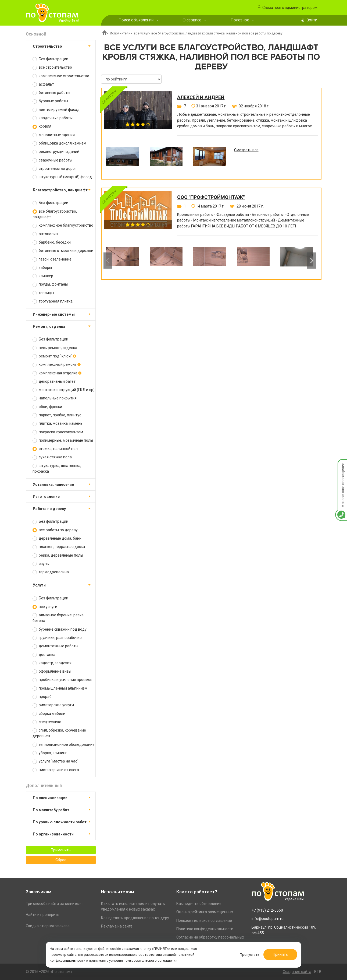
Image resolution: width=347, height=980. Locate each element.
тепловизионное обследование (64, 745)
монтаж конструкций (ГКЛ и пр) (64, 390)
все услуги (45, 607)
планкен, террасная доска (59, 547)
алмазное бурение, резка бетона (58, 618)
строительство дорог (54, 169)
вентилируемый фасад (56, 110)
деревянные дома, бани (57, 538)
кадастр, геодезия (52, 663)
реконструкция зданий (56, 152)
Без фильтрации (50, 59)
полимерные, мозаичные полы (63, 440)
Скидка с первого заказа (48, 926)
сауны (41, 564)
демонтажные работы (55, 646)
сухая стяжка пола (52, 457)
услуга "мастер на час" (56, 761)
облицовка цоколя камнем (59, 143)
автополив (45, 234)
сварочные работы (52, 160)
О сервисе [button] (194, 20)
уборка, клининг (50, 753)
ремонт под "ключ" (54, 356)
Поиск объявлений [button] (138, 20)
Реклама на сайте (117, 926)
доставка (44, 655)
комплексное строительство (61, 76)
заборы (42, 268)
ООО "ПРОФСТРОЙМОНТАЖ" (211, 197)
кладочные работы (53, 118)
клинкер (43, 276)
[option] (123, 160)
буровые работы (50, 101)
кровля (42, 126)
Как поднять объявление (199, 904)
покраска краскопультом (58, 432)
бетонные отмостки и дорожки (63, 251)
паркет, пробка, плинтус (57, 415)
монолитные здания (54, 135)
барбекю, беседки (52, 242)
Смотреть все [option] (246, 150)
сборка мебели (49, 714)
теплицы (43, 293)
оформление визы (52, 671)
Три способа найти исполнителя (54, 904)
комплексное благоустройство (63, 225)
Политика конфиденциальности (205, 929)
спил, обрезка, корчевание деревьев (59, 733)
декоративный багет (54, 382)
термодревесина (51, 572)
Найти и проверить (43, 915)
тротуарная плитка (53, 301)
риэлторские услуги (53, 705)
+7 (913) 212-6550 (267, 910)
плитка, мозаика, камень (58, 424)
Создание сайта (297, 972)
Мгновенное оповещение (341, 465)
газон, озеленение (52, 259)
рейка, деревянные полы (58, 555)
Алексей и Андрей (201, 97)
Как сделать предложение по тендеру (135, 918)
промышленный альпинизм (60, 688)
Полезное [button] (242, 20)
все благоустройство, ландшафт (55, 214)
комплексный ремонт (57, 365)
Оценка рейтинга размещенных (205, 912)
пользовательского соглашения (153, 959)
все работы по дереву (55, 530)
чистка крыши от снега (56, 770)
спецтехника (47, 722)
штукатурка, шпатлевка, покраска (57, 468)
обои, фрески (47, 407)
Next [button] (312, 261)
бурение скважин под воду (60, 629)
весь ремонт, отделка (55, 348)
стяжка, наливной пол (55, 449)
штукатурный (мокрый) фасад (62, 177)
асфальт (43, 84)
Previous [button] (108, 261)
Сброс (61, 860)
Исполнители (120, 33)
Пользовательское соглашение (204, 921)
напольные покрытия (55, 398)
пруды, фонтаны (50, 284)
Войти (312, 20)
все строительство (52, 67)
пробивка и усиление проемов (62, 680)
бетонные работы (51, 93)
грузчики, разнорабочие (57, 638)
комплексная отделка (57, 373)
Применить (61, 850)
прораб (42, 697)
